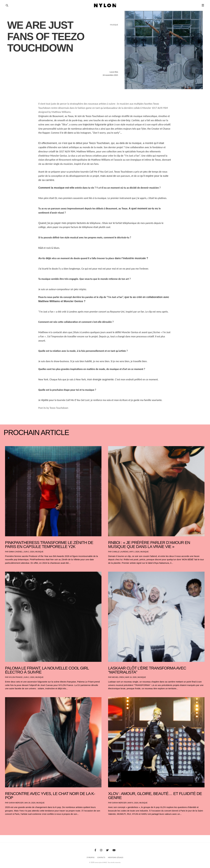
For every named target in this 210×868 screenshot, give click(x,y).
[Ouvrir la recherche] (7, 5)
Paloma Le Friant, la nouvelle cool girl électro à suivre (47, 670)
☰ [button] (203, 5)
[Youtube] (114, 850)
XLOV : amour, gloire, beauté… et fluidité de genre (155, 796)
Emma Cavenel (16, 552)
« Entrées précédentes (10, 822)
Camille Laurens (120, 552)
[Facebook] (95, 850)
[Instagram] (101, 850)
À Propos (91, 857)
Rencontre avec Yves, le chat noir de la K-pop (50, 796)
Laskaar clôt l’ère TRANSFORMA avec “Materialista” (147, 670)
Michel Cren (118, 677)
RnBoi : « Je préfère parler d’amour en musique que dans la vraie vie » (149, 545)
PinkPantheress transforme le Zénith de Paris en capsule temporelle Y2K (49, 545)
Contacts (101, 857)
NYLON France (16, 677)
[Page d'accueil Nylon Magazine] (105, 5)
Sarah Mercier (16, 803)
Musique (39, 552)
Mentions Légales (116, 857)
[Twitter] (107, 850)
